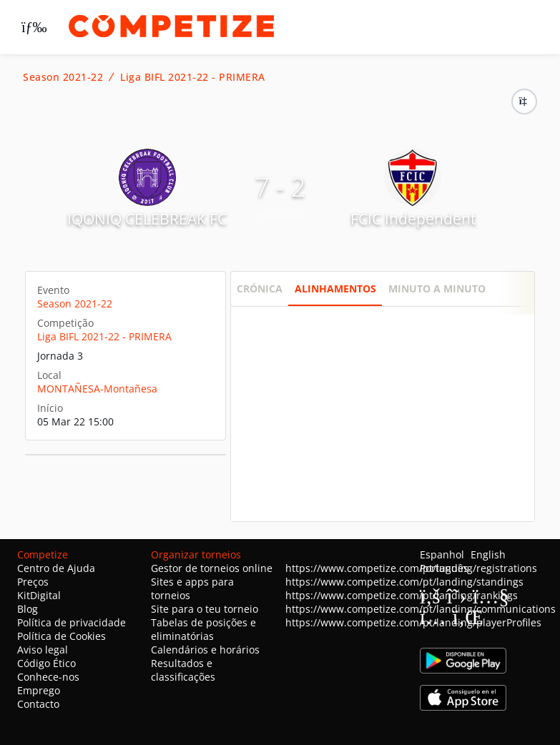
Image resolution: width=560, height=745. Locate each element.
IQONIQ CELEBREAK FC (147, 219)
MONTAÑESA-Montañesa (97, 389)
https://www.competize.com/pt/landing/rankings (402, 595)
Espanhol (442, 554)
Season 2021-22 (63, 77)
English (488, 554)
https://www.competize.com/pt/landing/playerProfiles (413, 622)
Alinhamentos (335, 288)
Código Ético (46, 663)
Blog (28, 609)
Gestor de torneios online (212, 568)
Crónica (260, 288)
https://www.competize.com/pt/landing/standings (404, 582)
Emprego (39, 690)
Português (444, 568)
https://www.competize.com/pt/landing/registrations (411, 568)
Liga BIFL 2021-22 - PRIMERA (193, 77)
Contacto (38, 704)
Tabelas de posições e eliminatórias (203, 629)
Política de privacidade (72, 622)
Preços (33, 582)
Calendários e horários (205, 650)
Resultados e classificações (183, 670)
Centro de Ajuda (56, 568)
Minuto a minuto (437, 288)
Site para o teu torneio (205, 609)
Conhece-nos (48, 677)
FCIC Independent (413, 219)
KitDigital (39, 595)
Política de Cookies (62, 636)
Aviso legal (43, 650)
